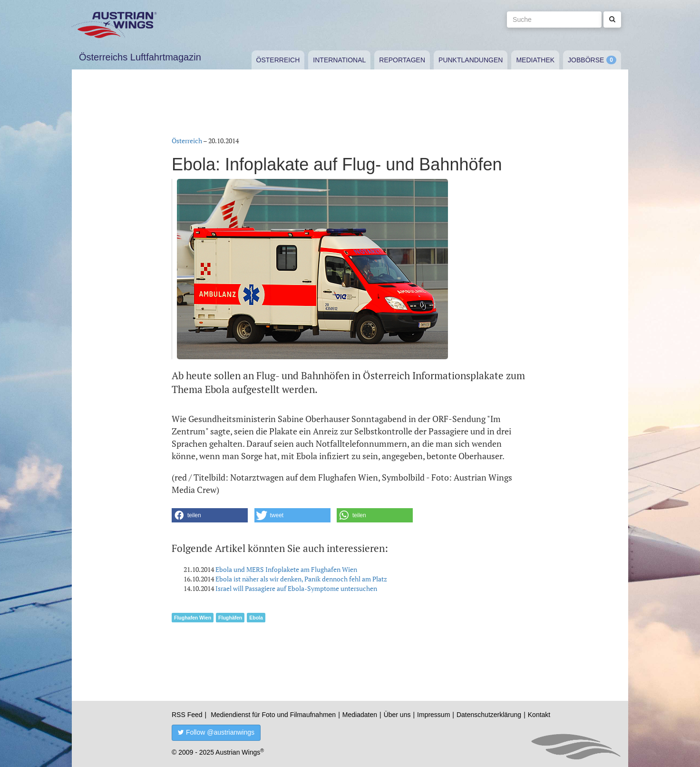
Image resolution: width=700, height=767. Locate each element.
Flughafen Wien (193, 618)
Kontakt (539, 715)
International (339, 60)
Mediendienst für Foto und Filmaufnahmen (273, 715)
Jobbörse (586, 60)
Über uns (397, 715)
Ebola (256, 618)
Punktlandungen (471, 60)
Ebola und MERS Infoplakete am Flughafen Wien (286, 569)
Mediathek (535, 60)
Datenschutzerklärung (489, 715)
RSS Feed (187, 715)
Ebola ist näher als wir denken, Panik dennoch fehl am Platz (301, 579)
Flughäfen (230, 618)
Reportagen (402, 60)
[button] (210, 515)
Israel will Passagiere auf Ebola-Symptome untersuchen (296, 588)
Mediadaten (360, 715)
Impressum (433, 715)
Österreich (278, 60)
